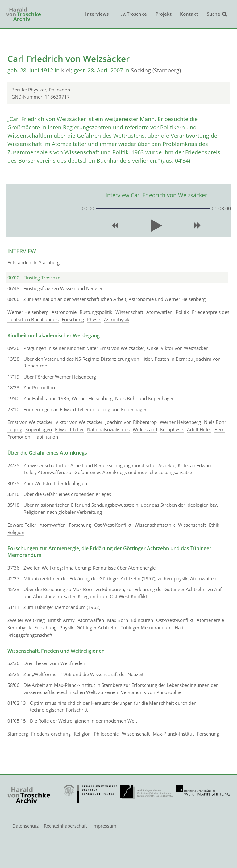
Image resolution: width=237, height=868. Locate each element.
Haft (179, 627)
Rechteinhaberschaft (65, 826)
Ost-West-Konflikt (113, 525)
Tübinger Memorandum (146, 627)
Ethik (214, 525)
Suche (214, 14)
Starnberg (49, 262)
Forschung (73, 319)
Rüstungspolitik (96, 312)
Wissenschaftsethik (155, 525)
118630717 (57, 97)
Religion (16, 532)
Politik (182, 312)
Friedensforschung (51, 734)
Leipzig (15, 429)
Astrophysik (117, 319)
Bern (220, 429)
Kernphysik (172, 429)
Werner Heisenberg (28, 312)
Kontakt (189, 14)
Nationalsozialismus (108, 429)
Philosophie (106, 734)
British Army (61, 620)
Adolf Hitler (199, 429)
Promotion (19, 437)
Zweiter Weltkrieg (26, 620)
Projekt (164, 14)
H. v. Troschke (132, 14)
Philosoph (59, 90)
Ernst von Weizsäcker (30, 422)
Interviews (97, 14)
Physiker (37, 90)
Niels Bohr (215, 422)
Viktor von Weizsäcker (79, 422)
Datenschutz (25, 826)
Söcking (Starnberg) (156, 70)
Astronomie (64, 312)
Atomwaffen (159, 312)
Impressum (104, 826)
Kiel (66, 70)
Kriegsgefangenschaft (30, 635)
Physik (94, 319)
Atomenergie (210, 620)
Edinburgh (142, 620)
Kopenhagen (39, 429)
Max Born (118, 620)
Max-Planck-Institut (173, 734)
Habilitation (46, 437)
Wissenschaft (129, 312)
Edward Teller (69, 429)
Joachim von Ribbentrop (131, 422)
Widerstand (145, 429)
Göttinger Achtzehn (97, 627)
